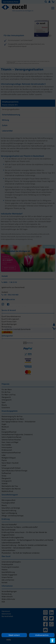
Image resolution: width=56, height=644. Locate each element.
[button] (28, 337)
